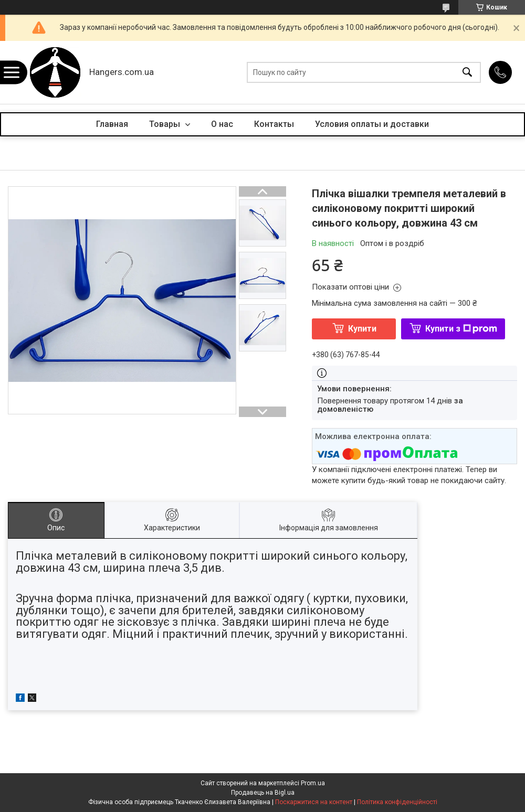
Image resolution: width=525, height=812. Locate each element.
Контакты (274, 124)
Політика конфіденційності (397, 802)
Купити (362, 329)
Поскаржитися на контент (314, 802)
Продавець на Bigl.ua (263, 793)
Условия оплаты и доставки (372, 124)
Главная (112, 124)
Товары (166, 124)
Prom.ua (313, 783)
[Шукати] (467, 73)
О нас (222, 124)
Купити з (461, 329)
